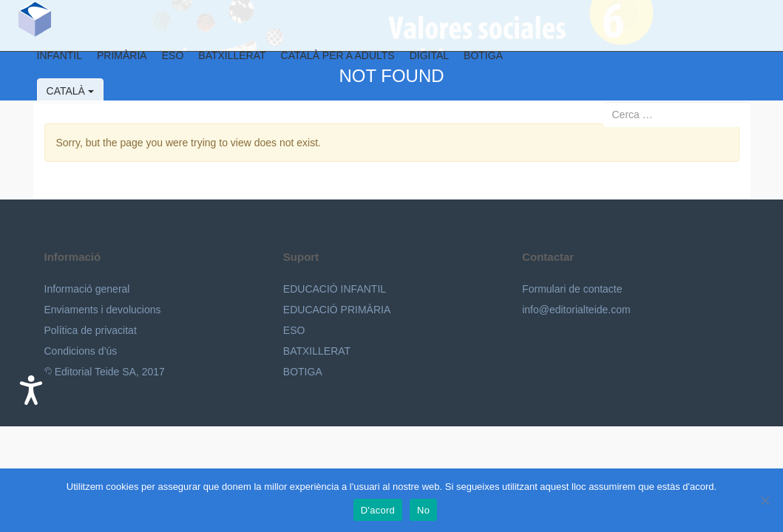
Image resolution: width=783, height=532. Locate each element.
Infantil (49, 62)
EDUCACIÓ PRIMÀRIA (337, 310)
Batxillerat (222, 62)
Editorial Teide (25, 25)
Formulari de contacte (572, 289)
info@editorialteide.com (576, 310)
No (423, 510)
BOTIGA (474, 62)
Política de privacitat (91, 330)
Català (60, 98)
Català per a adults (328, 62)
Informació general (87, 289)
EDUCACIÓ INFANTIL (335, 289)
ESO (163, 62)
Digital (419, 62)
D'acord (378, 510)
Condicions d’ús (81, 351)
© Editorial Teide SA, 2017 (105, 372)
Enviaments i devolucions (103, 310)
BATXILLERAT (317, 351)
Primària (112, 62)
